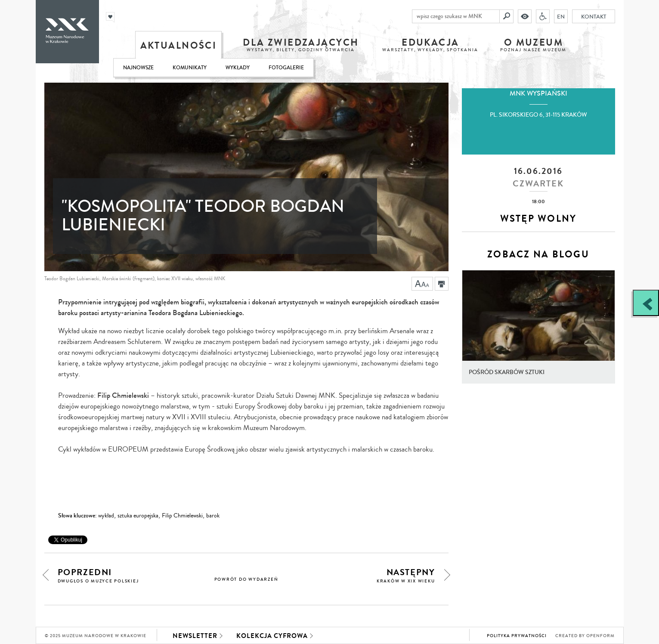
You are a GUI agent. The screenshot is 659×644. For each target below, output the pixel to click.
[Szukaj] (507, 16)
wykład (106, 516)
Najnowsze (138, 68)
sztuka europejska (138, 516)
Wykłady (238, 68)
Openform (600, 636)
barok (213, 516)
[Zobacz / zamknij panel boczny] (646, 303)
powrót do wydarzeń (246, 579)
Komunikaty (190, 68)
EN (561, 16)
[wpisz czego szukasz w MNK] (456, 16)
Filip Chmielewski (182, 516)
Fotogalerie (286, 68)
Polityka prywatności (517, 636)
